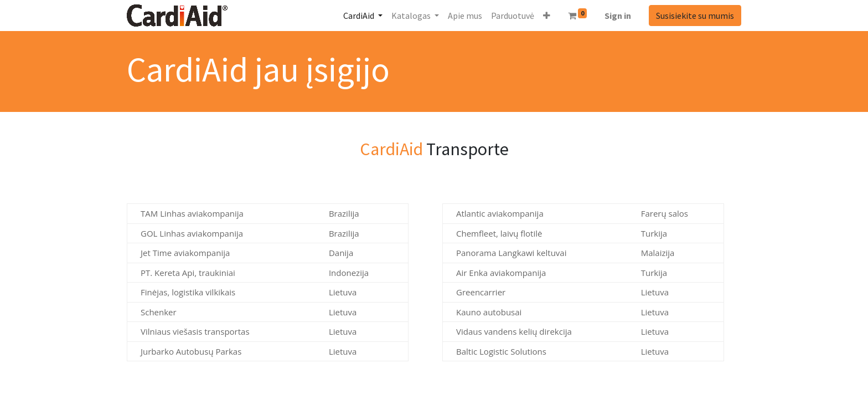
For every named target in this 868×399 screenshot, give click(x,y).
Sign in (618, 16)
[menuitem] (465, 16)
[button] (547, 16)
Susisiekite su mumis (695, 16)
